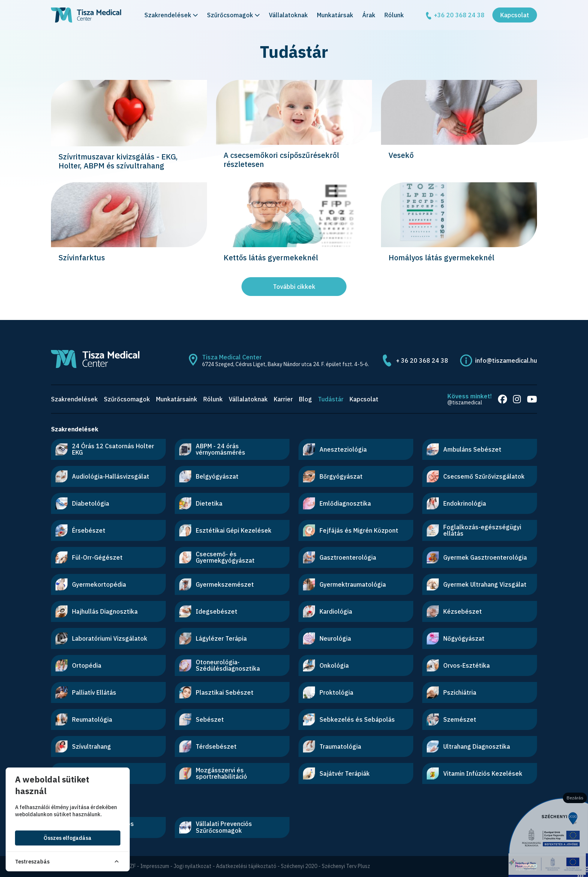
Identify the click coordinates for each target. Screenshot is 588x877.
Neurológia (327, 638)
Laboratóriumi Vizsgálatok (101, 638)
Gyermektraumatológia (344, 584)
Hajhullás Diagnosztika (97, 611)
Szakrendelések (171, 17)
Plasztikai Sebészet (216, 692)
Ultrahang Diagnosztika (468, 746)
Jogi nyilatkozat (193, 866)
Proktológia (328, 692)
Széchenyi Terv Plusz (346, 866)
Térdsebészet (208, 746)
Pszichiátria (451, 692)
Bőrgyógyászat (333, 476)
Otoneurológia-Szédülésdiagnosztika (220, 665)
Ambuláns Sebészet (464, 449)
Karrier (283, 399)
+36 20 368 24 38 (455, 17)
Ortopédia (78, 665)
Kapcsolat (515, 17)
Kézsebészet (454, 611)
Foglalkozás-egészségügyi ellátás (474, 530)
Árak (369, 17)
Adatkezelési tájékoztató (246, 866)
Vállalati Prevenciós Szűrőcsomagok (216, 827)
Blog (305, 399)
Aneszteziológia (335, 449)
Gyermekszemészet (217, 584)
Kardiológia (328, 611)
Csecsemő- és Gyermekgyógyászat (217, 557)
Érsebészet (80, 530)
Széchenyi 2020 (299, 866)
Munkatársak (335, 17)
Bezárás (575, 798)
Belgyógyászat (209, 476)
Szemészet (451, 719)
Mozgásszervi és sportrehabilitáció (213, 773)
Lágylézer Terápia (213, 638)
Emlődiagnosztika (337, 503)
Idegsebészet (208, 611)
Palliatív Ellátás (86, 692)
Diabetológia (82, 503)
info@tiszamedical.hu (506, 360)
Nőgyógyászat (456, 638)
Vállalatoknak (288, 17)
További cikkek (294, 287)
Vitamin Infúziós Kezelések (475, 773)
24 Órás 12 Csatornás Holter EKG (105, 449)
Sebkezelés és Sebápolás (349, 719)
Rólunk (394, 17)
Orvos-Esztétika (458, 665)
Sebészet (202, 719)
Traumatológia (332, 746)
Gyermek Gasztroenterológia (477, 557)
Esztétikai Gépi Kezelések (225, 530)
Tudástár (331, 399)
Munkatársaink (177, 399)
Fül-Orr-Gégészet (89, 557)
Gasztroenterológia (340, 557)
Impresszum (155, 866)
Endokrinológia (456, 503)
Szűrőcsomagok (233, 17)
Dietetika (201, 503)
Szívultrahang (83, 746)
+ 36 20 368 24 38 (422, 360)
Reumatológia (84, 719)
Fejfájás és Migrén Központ (351, 530)
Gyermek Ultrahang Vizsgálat (477, 584)
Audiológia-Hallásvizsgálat (102, 476)
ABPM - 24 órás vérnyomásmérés (212, 449)
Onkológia (326, 665)
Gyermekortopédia (91, 584)
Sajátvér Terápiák (336, 773)
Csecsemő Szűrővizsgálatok (476, 476)
